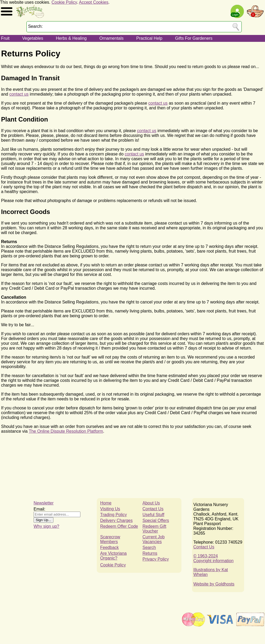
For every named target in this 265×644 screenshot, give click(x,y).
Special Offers (156, 520)
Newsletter (44, 503)
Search (149, 547)
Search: (35, 26)
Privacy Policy (156, 559)
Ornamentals (112, 38)
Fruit (5, 38)
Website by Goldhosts (214, 584)
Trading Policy (114, 515)
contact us (19, 94)
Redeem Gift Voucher (154, 529)
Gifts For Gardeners (194, 38)
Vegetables (33, 38)
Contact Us (153, 509)
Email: (39, 509)
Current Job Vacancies (154, 539)
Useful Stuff (153, 515)
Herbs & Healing (71, 38)
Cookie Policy (64, 2)
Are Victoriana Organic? (113, 556)
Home (106, 503)
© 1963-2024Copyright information (213, 558)
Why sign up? (46, 526)
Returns (150, 553)
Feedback (109, 547)
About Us (151, 503)
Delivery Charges (116, 520)
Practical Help (149, 38)
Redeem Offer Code (119, 526)
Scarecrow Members (110, 539)
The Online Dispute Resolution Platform (66, 431)
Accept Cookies (94, 2)
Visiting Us (110, 509)
